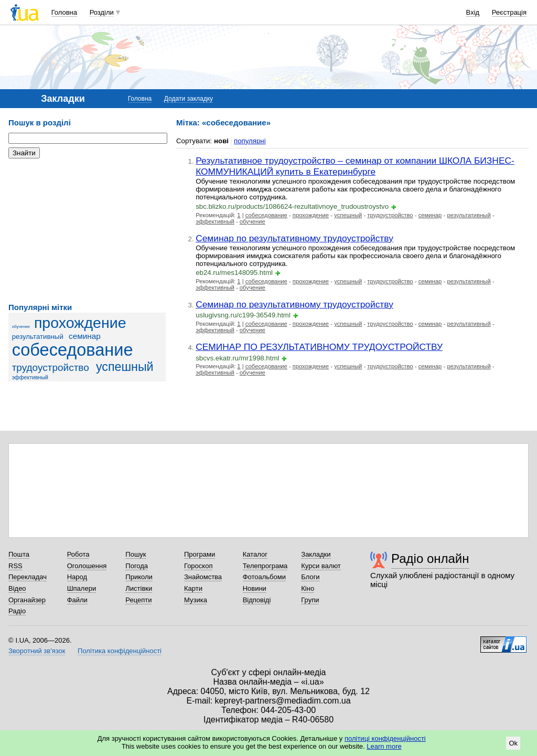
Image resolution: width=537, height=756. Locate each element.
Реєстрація (509, 12)
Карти (193, 588)
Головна (64, 12)
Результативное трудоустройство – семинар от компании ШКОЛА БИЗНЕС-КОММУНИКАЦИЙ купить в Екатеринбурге (355, 166)
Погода (137, 566)
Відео (17, 588)
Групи (310, 600)
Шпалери (82, 588)
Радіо (17, 611)
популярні (250, 141)
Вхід (473, 12)
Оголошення (87, 566)
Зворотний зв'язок (37, 651)
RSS (15, 566)
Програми (200, 554)
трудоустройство (51, 368)
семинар (85, 336)
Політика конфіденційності (120, 651)
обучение (21, 327)
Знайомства (203, 577)
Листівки (139, 588)
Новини (255, 588)
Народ (77, 577)
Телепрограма (265, 566)
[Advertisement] (87, 231)
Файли (77, 600)
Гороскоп (198, 566)
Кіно (308, 588)
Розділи (102, 12)
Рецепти (138, 600)
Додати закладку (189, 99)
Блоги (310, 577)
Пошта (19, 554)
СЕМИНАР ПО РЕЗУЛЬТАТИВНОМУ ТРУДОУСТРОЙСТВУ (319, 347)
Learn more (384, 746)
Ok (513, 743)
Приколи (139, 577)
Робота (78, 554)
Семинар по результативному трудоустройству (294, 238)
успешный (125, 367)
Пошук (136, 554)
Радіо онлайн (430, 558)
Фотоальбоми (264, 577)
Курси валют (321, 566)
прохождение (80, 323)
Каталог (255, 554)
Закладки (316, 554)
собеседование (73, 350)
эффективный (30, 377)
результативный (38, 337)
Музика (196, 600)
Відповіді (257, 600)
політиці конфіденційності (385, 738)
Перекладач (28, 577)
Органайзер (27, 600)
